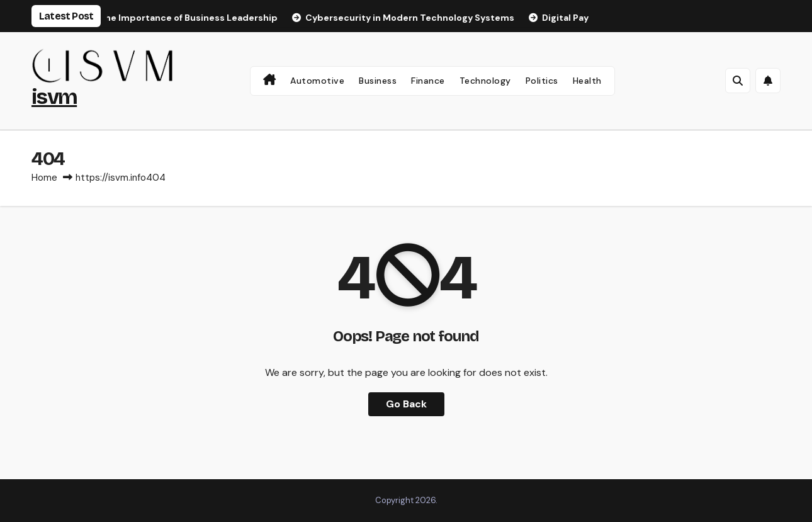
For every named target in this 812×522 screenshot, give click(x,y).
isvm (54, 97)
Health (587, 81)
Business (378, 81)
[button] (738, 81)
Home (44, 178)
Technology (485, 81)
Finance (428, 81)
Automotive (317, 81)
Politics (542, 81)
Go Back (406, 404)
